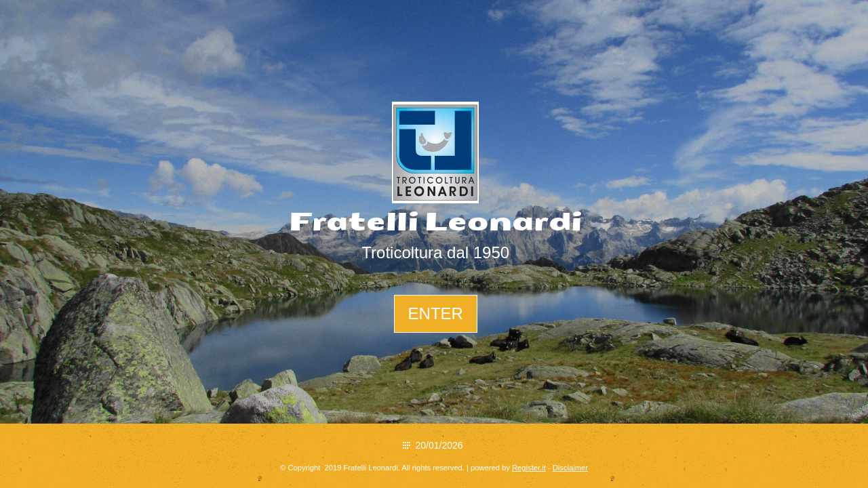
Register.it (529, 468)
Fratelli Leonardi (436, 222)
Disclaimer (570, 468)
